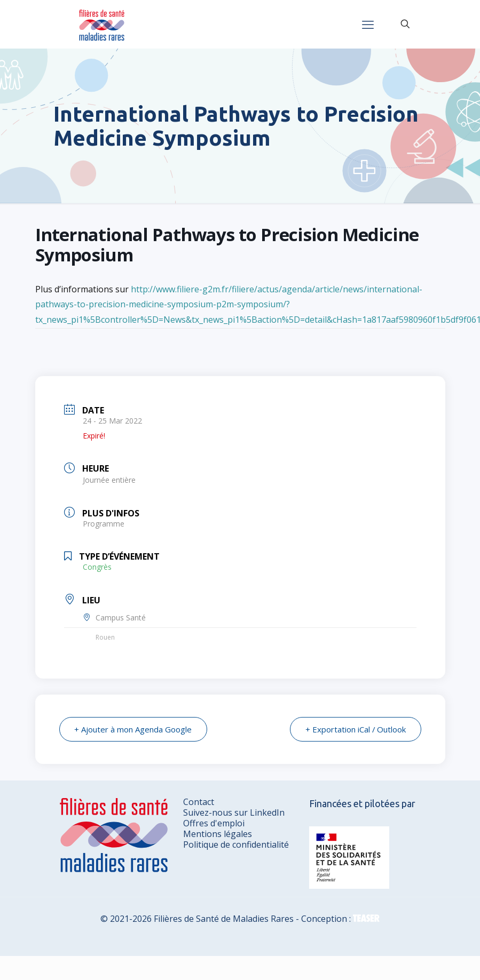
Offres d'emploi (214, 823)
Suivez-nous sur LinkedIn (234, 812)
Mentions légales (218, 834)
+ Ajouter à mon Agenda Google (133, 729)
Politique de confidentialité (236, 844)
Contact (199, 802)
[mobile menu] (368, 24)
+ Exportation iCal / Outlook (355, 729)
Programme (104, 524)
